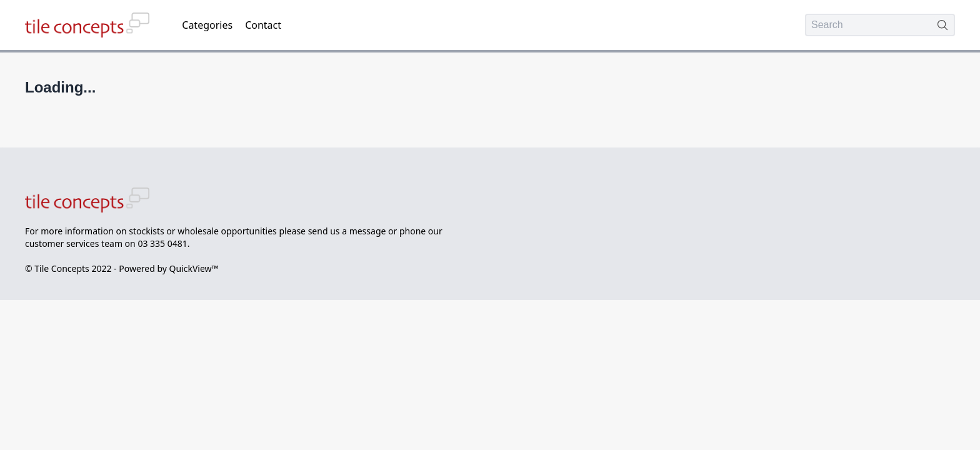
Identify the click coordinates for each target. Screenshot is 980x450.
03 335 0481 (162, 243)
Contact (263, 25)
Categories (207, 25)
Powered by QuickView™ (168, 268)
